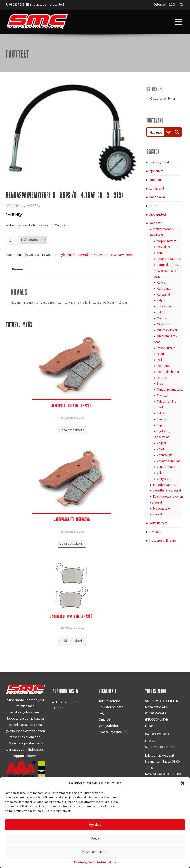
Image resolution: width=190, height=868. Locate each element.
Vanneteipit (164, 455)
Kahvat (162, 283)
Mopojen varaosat (165, 485)
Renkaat (155, 532)
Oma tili (104, 719)
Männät (162, 318)
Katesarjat (164, 294)
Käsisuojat (164, 288)
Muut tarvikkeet (167, 330)
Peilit (160, 360)
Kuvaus (18, 269)
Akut (160, 253)
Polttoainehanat (168, 372)
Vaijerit (161, 443)
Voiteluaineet (158, 523)
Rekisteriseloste (106, 862)
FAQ (102, 713)
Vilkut (161, 473)
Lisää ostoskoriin (34, 240)
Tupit (160, 425)
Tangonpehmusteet (170, 390)
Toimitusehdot (109, 701)
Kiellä (95, 838)
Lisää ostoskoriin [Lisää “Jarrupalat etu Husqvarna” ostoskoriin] (72, 543)
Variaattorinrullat (168, 461)
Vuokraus (156, 180)
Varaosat (155, 223)
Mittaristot (164, 324)
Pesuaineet (164, 247)
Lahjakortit (157, 188)
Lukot (161, 312)
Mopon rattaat (167, 241)
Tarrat (153, 206)
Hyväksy (95, 825)
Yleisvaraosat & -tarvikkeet (113, 255)
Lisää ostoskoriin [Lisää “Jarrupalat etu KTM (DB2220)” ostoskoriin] (72, 430)
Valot (160, 449)
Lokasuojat (164, 306)
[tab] (18, 269)
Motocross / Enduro (163, 540)
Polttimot (163, 366)
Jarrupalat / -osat (169, 265)
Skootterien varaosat (167, 491)
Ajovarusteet (158, 214)
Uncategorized (159, 162)
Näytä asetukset (95, 852)
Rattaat (162, 378)
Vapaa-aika (157, 197)
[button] (183, 783)
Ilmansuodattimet (169, 259)
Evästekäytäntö (84, 862)
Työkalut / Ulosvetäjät (75, 255)
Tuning (161, 419)
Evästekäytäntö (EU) (114, 732)
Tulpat (161, 413)
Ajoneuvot (156, 171)
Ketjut (161, 300)
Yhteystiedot (108, 726)
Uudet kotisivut (66, 702)
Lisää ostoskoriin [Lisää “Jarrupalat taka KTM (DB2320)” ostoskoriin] (72, 641)
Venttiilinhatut (166, 467)
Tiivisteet (163, 395)
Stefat (161, 384)
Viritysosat (164, 479)
